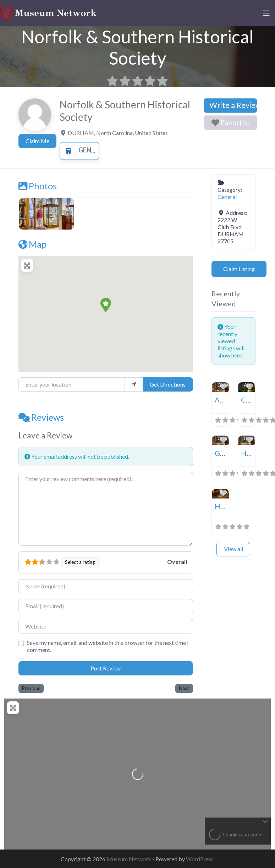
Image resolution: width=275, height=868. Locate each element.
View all (233, 549)
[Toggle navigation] (266, 13)
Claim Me (37, 141)
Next (184, 688)
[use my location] (134, 384)
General (84, 150)
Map (32, 244)
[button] (106, 305)
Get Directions (168, 384)
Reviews (41, 417)
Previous (31, 688)
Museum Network (129, 859)
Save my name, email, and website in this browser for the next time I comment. (108, 646)
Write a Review (233, 105)
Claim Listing (239, 269)
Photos (38, 186)
